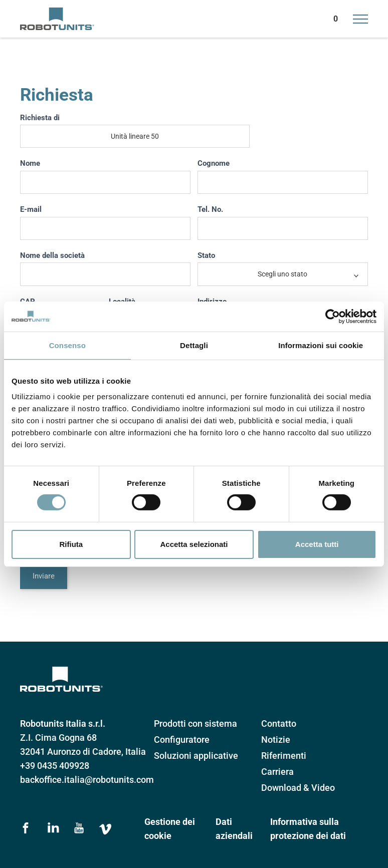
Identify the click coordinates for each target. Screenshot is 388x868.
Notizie (276, 740)
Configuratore (182, 740)
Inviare (44, 576)
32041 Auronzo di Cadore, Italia (83, 752)
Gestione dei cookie (170, 829)
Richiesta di (40, 118)
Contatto (279, 724)
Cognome (214, 163)
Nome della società (52, 255)
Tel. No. (210, 209)
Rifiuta (71, 544)
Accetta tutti (317, 544)
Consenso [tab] (67, 345)
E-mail (31, 209)
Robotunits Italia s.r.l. (63, 724)
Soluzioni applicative (196, 756)
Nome (30, 163)
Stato (206, 255)
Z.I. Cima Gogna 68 (58, 738)
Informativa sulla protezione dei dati (308, 829)
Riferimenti (284, 756)
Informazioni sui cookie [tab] (321, 345)
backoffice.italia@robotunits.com (87, 780)
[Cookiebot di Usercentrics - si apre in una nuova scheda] (333, 316)
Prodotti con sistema (196, 724)
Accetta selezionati (194, 544)
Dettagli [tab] (194, 345)
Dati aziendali (234, 829)
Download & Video (298, 788)
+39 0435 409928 (55, 766)
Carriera (277, 772)
